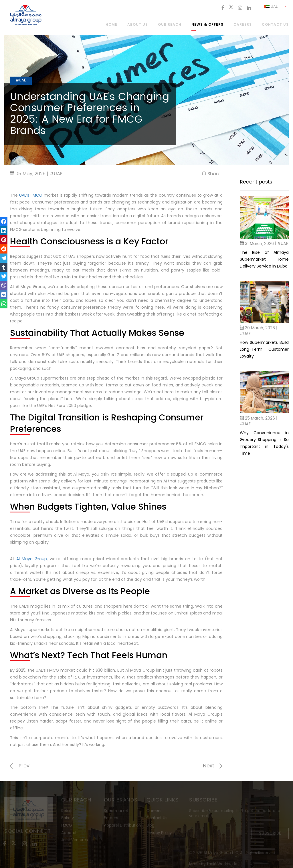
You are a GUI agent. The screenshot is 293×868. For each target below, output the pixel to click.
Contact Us (157, 819)
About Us (138, 25)
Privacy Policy (159, 834)
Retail (66, 812)
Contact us (275, 25)
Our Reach (170, 25)
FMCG (67, 826)
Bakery (68, 819)
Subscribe (270, 834)
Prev (24, 766)
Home (111, 25)
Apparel (69, 834)
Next (208, 766)
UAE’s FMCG (31, 195)
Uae (271, 7)
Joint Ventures (75, 841)
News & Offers (207, 25)
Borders (111, 819)
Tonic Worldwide (222, 865)
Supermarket (116, 812)
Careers (243, 25)
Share (211, 174)
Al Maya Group (32, 559)
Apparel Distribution (122, 826)
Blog (151, 826)
